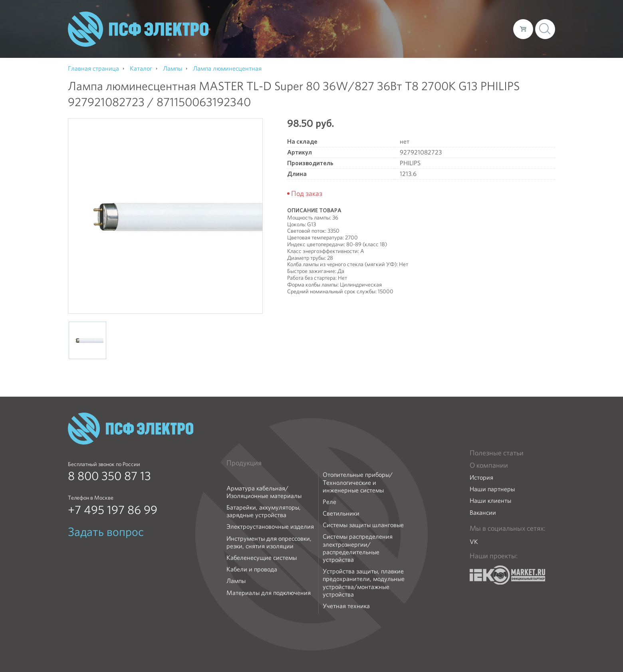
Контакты (492, 29)
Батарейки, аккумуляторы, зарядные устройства (264, 511)
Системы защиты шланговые (363, 525)
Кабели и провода (252, 569)
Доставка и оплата (441, 29)
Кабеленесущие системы (262, 558)
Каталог (393, 29)
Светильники (341, 513)
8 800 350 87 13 (109, 476)
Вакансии (483, 513)
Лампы (236, 581)
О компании (355, 29)
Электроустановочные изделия (270, 527)
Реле (329, 502)
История (481, 477)
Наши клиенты (490, 501)
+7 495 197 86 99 (113, 510)
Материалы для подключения (269, 593)
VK (474, 542)
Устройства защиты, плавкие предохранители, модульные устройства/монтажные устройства (364, 583)
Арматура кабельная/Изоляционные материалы (264, 492)
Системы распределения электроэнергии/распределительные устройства (358, 548)
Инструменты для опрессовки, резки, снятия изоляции (269, 542)
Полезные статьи (497, 453)
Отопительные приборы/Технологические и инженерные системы (358, 482)
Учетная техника (346, 606)
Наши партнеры (492, 489)
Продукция (244, 463)
